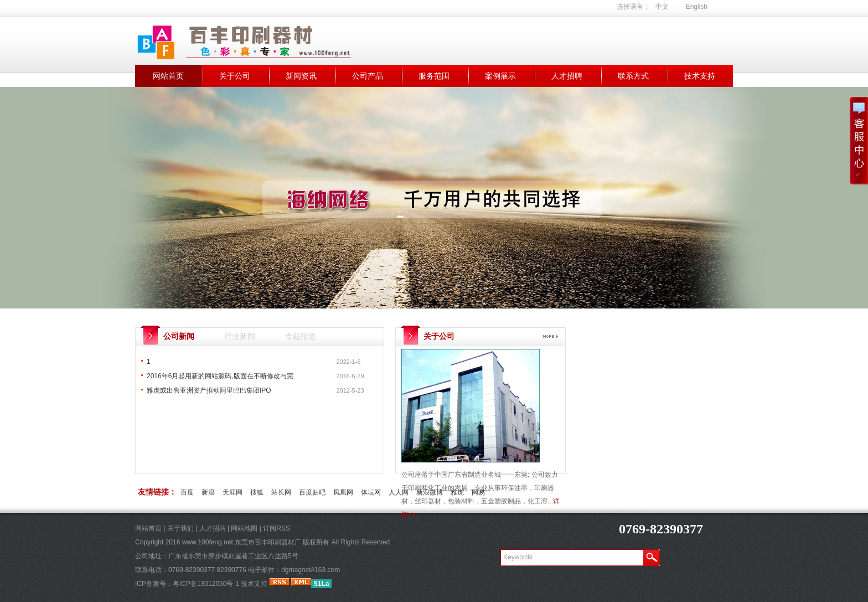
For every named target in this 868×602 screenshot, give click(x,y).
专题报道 (301, 336)
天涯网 (232, 492)
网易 (478, 492)
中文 (662, 7)
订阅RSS (277, 528)
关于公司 (235, 76)
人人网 (399, 492)
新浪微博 (430, 492)
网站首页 (168, 76)
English (697, 7)
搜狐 (257, 492)
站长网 (281, 492)
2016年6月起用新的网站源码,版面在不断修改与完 (220, 376)
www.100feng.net (208, 542)
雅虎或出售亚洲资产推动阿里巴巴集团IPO (209, 390)
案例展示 (500, 76)
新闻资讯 (301, 76)
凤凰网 (343, 492)
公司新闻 (179, 336)
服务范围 (434, 76)
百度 (187, 492)
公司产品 (368, 76)
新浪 (208, 492)
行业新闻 (240, 336)
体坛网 (371, 492)
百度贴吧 (312, 492)
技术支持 (700, 76)
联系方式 (633, 76)
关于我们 (180, 528)
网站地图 (244, 528)
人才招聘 (567, 76)
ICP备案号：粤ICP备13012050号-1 (187, 584)
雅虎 (457, 492)
